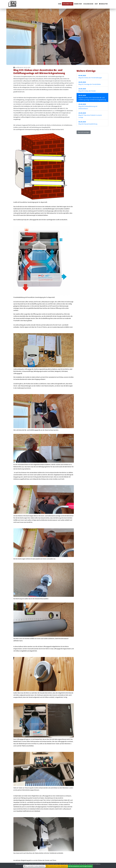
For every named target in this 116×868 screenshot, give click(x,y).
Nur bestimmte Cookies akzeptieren (57, 866)
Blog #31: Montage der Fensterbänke (90, 83)
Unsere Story (78, 4)
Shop (96, 4)
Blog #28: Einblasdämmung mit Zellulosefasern (88, 106)
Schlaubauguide (88, 4)
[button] (14, 37)
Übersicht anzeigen (84, 132)
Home (60, 4)
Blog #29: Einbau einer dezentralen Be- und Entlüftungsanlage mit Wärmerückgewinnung (92, 97)
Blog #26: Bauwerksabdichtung (88, 123)
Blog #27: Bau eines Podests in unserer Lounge (90, 115)
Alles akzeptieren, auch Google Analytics (80, 866)
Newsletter (103, 4)
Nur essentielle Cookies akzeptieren (34, 866)
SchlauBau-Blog (68, 4)
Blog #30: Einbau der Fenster (87, 90)
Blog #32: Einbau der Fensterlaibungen (90, 77)
